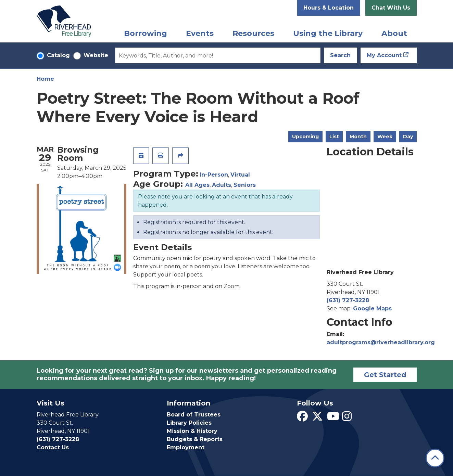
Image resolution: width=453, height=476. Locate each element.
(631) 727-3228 (348, 300)
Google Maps (372, 308)
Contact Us (53, 447)
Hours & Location (329, 8)
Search (340, 55)
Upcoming (305, 137)
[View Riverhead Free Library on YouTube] (333, 418)
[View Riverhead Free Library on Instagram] (347, 418)
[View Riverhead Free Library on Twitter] (317, 418)
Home (45, 79)
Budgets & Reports (195, 439)
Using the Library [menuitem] (328, 33)
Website (96, 55)
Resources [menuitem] (253, 33)
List (334, 137)
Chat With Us (391, 8)
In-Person (214, 175)
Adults (222, 185)
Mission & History (192, 431)
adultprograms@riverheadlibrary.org (381, 342)
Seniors (245, 185)
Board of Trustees (194, 415)
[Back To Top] (435, 458)
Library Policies (189, 423)
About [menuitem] (394, 33)
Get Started (385, 375)
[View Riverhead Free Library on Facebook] (302, 418)
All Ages (197, 185)
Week (385, 137)
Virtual (240, 175)
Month (358, 137)
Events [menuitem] (200, 33)
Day (408, 137)
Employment (186, 447)
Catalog (58, 55)
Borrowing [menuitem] (146, 33)
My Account (384, 55)
